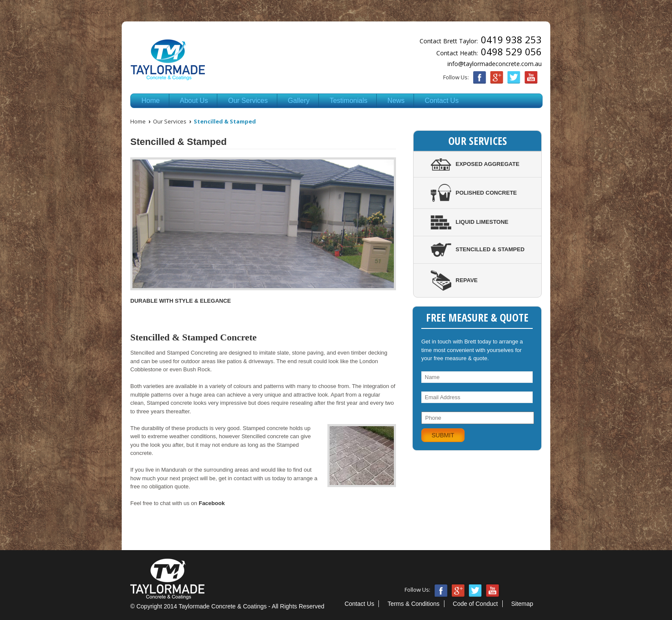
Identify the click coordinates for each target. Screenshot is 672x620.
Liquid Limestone (469, 222)
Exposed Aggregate (475, 164)
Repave (454, 280)
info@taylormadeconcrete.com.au (495, 64)
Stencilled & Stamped (478, 249)
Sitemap (522, 604)
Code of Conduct (475, 604)
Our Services (248, 101)
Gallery (299, 101)
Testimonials (348, 101)
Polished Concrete (474, 193)
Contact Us (442, 101)
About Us (194, 101)
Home (151, 101)
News (396, 101)
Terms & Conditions (413, 604)
